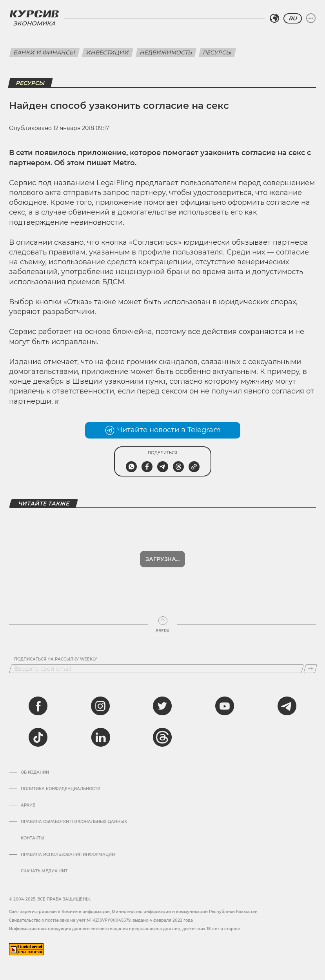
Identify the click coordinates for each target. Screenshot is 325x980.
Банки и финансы (44, 52)
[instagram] (100, 706)
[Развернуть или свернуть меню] (311, 18)
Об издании (35, 772)
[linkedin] (100, 737)
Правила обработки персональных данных (74, 822)
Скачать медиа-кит (44, 871)
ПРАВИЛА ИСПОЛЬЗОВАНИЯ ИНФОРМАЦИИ (68, 855)
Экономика (34, 23)
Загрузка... (162, 559)
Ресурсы (217, 52)
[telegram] (287, 706)
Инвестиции (108, 52)
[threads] (162, 737)
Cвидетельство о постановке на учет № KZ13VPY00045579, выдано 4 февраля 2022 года (101, 920)
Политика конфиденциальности (61, 789)
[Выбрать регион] (274, 18)
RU (293, 18)
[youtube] (225, 706)
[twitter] (162, 706)
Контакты (33, 838)
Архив (28, 805)
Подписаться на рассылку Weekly (56, 659)
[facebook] (38, 706)
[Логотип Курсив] (34, 14)
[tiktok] (38, 737)
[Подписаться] (310, 669)
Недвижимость (166, 52)
